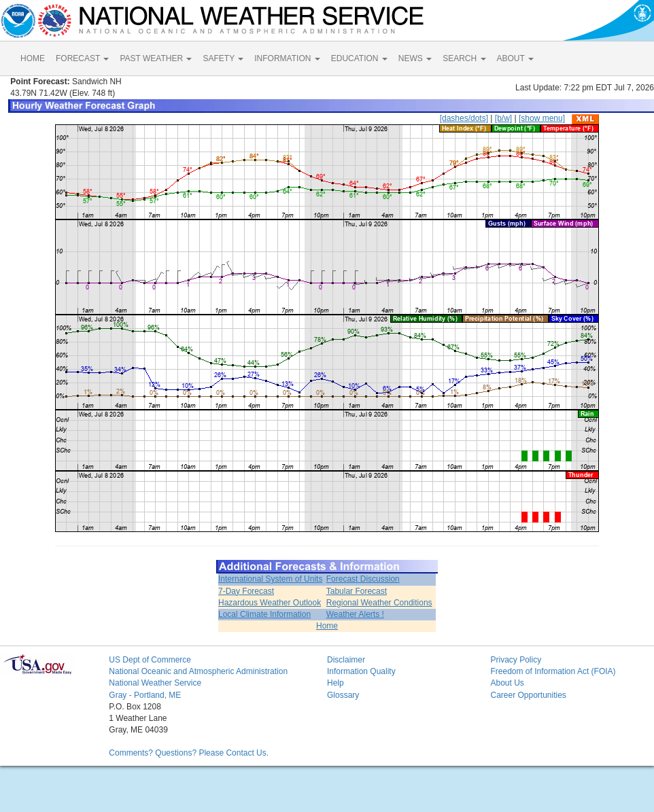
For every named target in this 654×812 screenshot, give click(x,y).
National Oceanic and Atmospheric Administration (198, 671)
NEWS (415, 58)
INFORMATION (287, 58)
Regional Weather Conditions (379, 603)
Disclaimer (346, 660)
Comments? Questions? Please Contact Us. (189, 753)
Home (327, 626)
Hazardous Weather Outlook (270, 603)
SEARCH (464, 58)
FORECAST (82, 58)
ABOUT (515, 58)
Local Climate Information (264, 614)
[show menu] (542, 118)
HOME (33, 58)
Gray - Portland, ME (145, 695)
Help (335, 683)
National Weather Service (155, 683)
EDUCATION (359, 58)
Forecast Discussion (363, 579)
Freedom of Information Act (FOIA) (553, 671)
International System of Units (270, 579)
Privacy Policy (516, 660)
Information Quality (361, 671)
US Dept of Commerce (150, 660)
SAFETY (223, 58)
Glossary (343, 695)
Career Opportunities (528, 695)
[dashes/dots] (464, 118)
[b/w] (503, 118)
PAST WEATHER (156, 58)
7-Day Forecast (246, 591)
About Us (507, 683)
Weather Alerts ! (355, 614)
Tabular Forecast (357, 591)
